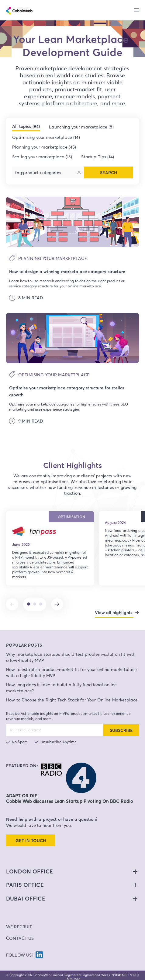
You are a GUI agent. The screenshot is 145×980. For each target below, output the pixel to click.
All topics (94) (26, 126)
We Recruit (19, 924)
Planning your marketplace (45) (44, 147)
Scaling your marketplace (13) (42, 157)
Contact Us (20, 935)
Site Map (74, 976)
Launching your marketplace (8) (81, 127)
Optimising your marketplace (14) (46, 137)
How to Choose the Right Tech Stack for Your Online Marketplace (72, 697)
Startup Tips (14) (98, 157)
